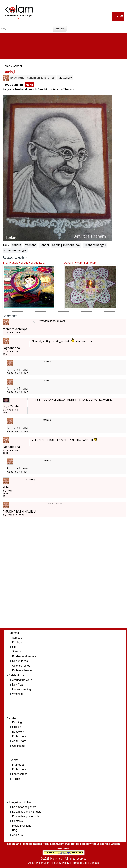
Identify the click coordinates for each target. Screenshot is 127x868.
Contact (94, 863)
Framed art (19, 765)
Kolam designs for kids (26, 816)
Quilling (16, 727)
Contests (17, 821)
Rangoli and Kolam (20, 802)
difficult (17, 245)
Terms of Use (79, 863)
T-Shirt (16, 779)
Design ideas (20, 661)
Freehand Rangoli (95, 245)
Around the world (22, 680)
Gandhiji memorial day (66, 245)
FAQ (15, 830)
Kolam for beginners (24, 807)
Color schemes (21, 666)
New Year (18, 685)
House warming (21, 689)
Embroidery (19, 736)
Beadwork (18, 732)
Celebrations (16, 675)
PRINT (30, 85)
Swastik (17, 652)
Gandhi (44, 245)
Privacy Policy (61, 863)
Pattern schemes (22, 670)
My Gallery (65, 78)
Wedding (17, 694)
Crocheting (19, 746)
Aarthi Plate (19, 741)
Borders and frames (24, 656)
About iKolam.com (39, 863)
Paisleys (17, 642)
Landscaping (20, 774)
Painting (17, 722)
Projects (14, 760)
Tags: (6, 245)
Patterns (14, 633)
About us (17, 835)
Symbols (17, 638)
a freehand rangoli (15, 250)
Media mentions (22, 826)
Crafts (12, 718)
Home (6, 66)
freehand (31, 245)
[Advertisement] (69, 575)
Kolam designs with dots (27, 812)
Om (14, 647)
